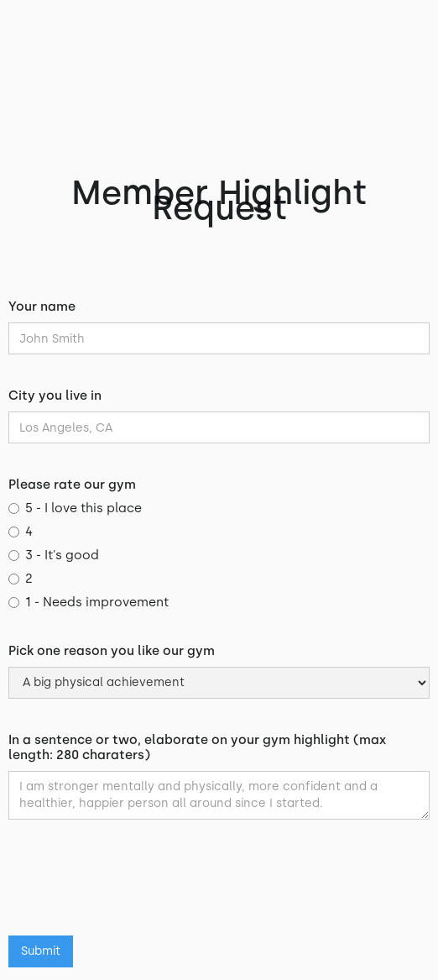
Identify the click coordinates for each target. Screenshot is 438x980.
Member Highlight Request (219, 200)
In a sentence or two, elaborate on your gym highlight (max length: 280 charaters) (197, 747)
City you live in (55, 396)
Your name (42, 307)
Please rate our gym (72, 485)
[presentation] (136, 886)
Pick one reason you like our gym (112, 651)
